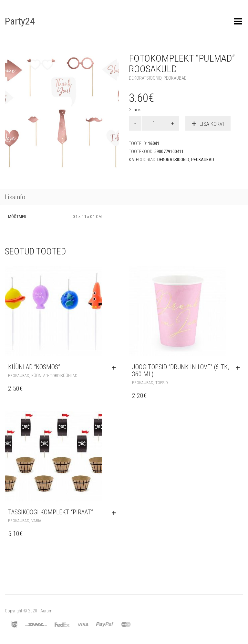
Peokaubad (175, 78)
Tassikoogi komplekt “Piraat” (51, 512)
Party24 (20, 21)
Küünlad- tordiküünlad (54, 376)
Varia (36, 521)
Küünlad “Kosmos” (34, 367)
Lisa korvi (212, 124)
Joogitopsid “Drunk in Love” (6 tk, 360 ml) (181, 371)
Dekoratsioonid (145, 78)
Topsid (162, 383)
